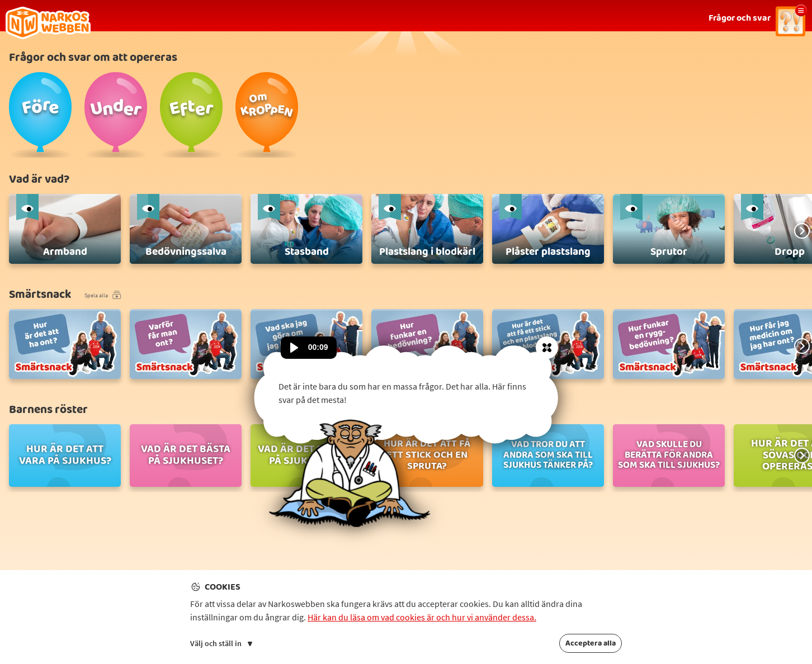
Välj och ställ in (221, 643)
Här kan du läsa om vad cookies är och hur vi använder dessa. (422, 617)
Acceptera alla (591, 643)
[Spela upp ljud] (294, 348)
